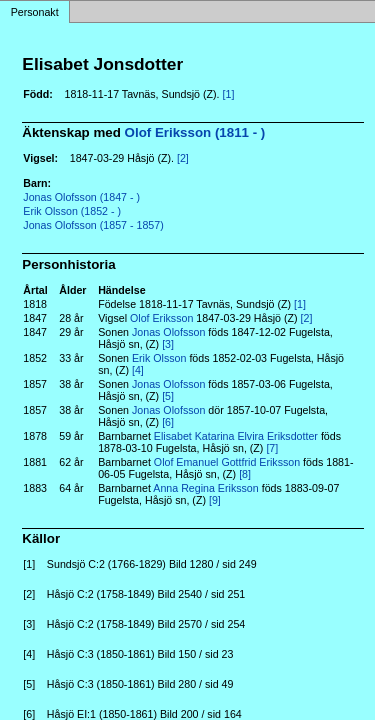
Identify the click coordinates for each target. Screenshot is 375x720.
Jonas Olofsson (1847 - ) (81, 197)
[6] (168, 422)
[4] (138, 370)
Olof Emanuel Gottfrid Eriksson (227, 462)
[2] (183, 158)
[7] (272, 448)
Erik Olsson (159, 358)
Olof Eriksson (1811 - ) (195, 132)
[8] (245, 474)
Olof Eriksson (161, 318)
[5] (168, 396)
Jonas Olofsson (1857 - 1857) (93, 225)
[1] (229, 94)
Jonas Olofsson (168, 332)
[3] (168, 344)
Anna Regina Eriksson (205, 488)
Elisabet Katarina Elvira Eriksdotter (236, 436)
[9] (215, 500)
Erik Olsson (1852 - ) (72, 211)
